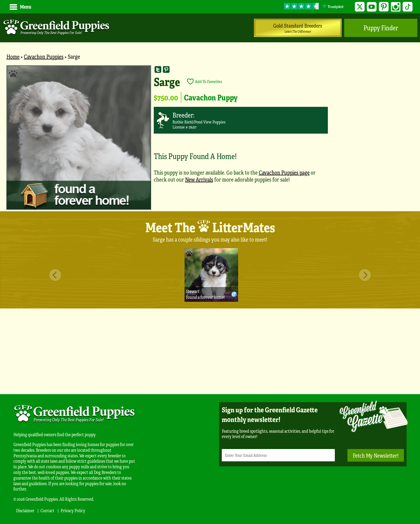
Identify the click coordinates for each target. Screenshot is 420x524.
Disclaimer (25, 510)
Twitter (360, 7)
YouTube (372, 7)
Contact (47, 510)
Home (13, 56)
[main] (210, 138)
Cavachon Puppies (44, 56)
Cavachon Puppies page (284, 172)
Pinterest (384, 7)
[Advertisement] (210, 351)
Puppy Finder (381, 28)
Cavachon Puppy (211, 97)
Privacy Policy (73, 510)
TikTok (408, 7)
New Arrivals (199, 179)
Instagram (396, 7)
